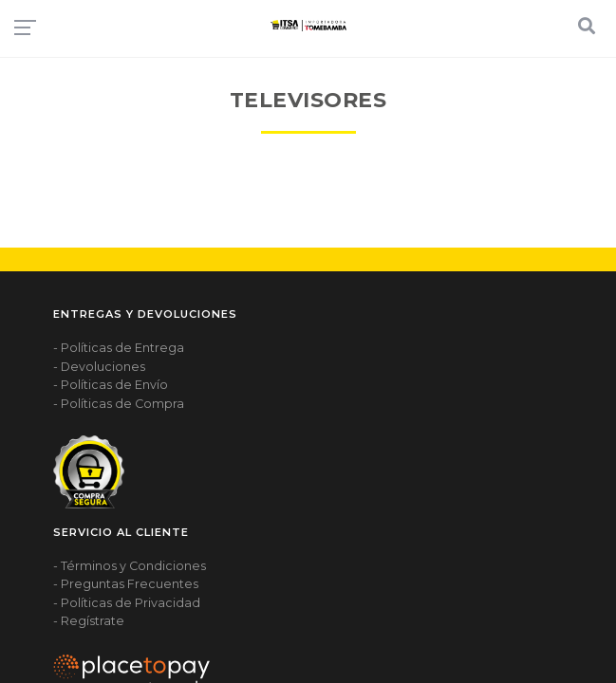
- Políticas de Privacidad (127, 603)
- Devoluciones (99, 367)
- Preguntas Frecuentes (126, 584)
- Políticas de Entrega (119, 348)
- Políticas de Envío (111, 385)
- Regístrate (89, 621)
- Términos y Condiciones (130, 566)
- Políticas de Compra (119, 404)
